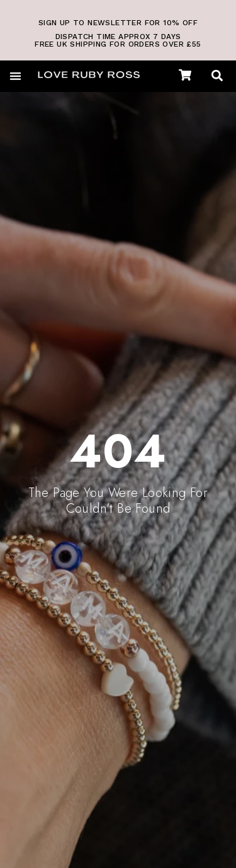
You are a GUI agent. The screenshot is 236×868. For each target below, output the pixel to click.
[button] (15, 76)
